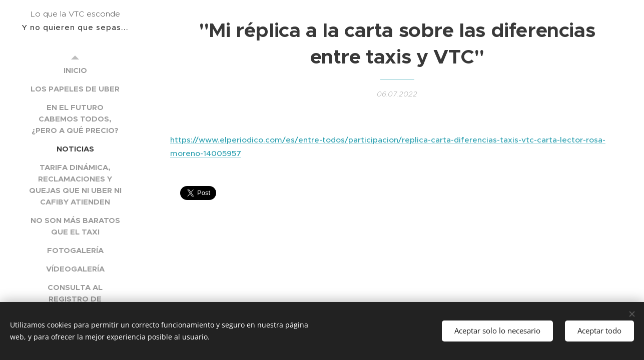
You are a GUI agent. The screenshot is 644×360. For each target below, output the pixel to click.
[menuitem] (75, 70)
